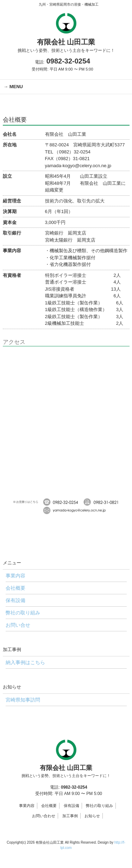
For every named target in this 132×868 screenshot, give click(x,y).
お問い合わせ (44, 816)
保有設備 (71, 806)
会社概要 (49, 806)
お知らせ (92, 816)
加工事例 (70, 816)
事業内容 (27, 806)
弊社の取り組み (99, 806)
